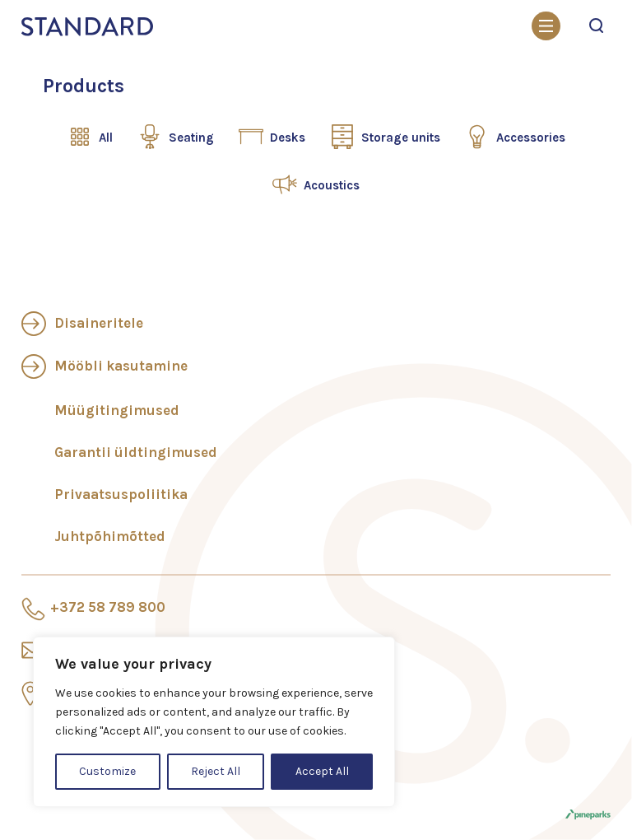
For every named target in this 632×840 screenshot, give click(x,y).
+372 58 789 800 (108, 607)
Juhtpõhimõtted (110, 536)
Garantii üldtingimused (136, 452)
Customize (107, 771)
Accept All (322, 771)
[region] (214, 722)
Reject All (216, 771)
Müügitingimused (117, 410)
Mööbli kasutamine (121, 366)
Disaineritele (99, 323)
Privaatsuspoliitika (121, 494)
